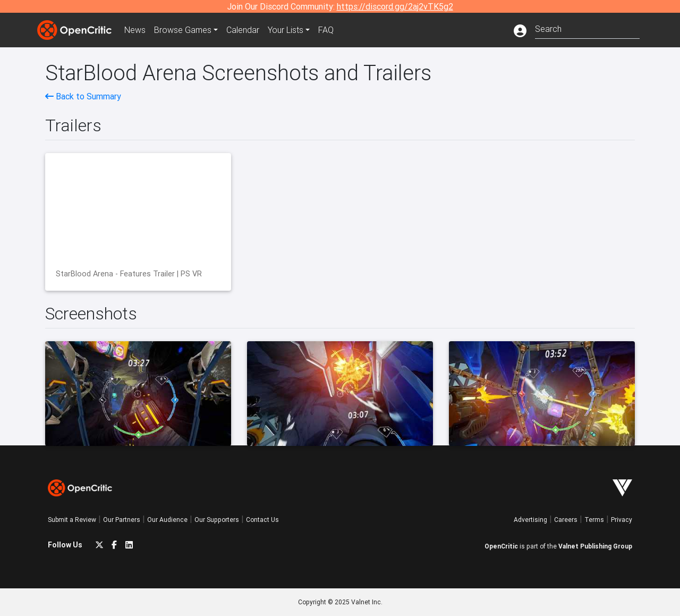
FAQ (326, 30)
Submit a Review (72, 520)
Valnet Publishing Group (595, 546)
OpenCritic (501, 546)
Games (183, 30)
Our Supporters (217, 520)
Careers (566, 520)
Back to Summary (83, 96)
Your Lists (286, 30)
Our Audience (167, 520)
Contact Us (262, 520)
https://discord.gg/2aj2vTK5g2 (395, 6)
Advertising (530, 520)
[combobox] (587, 28)
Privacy (622, 520)
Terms (594, 520)
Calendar (243, 30)
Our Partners (122, 520)
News (135, 30)
